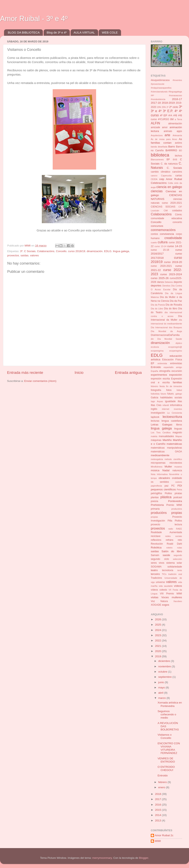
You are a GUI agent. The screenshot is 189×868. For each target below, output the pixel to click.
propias (154, 517)
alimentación (175, 124)
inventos (178, 409)
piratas (178, 493)
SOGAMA (156, 567)
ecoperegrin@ (175, 347)
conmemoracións (163, 230)
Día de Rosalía (174, 305)
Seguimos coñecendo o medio (167, 714)
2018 (158, 794)
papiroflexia (156, 486)
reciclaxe (156, 536)
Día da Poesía (158, 305)
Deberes (169, 282)
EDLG (108, 251)
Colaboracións (46, 251)
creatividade (173, 238)
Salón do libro (172, 551)
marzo (162, 698)
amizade (155, 127)
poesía (154, 501)
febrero (163, 782)
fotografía (156, 390)
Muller (168, 467)
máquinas (156, 440)
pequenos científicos (163, 489)
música (155, 470)
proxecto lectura (166, 524)
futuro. (171, 394)
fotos (169, 390)
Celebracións (159, 183)
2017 (158, 799)
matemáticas (174, 444)
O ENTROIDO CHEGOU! (166, 768)
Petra (179, 490)
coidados (177, 211)
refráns (169, 540)
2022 (158, 641)
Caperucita (166, 176)
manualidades (166, 436)
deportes (156, 286)
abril (161, 693)
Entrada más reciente (25, 373)
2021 (158, 646)
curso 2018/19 (77, 251)
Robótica (156, 547)
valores (34, 255)
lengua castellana (172, 421)
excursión (177, 371)
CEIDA (154, 179)
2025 (158, 625)
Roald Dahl (174, 544)
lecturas (155, 421)
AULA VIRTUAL (84, 32)
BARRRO (171, 150)
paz (167, 486)
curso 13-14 (161, 246)
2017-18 (156, 103)
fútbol (179, 390)
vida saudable (166, 586)
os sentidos (160, 482)
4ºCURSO (164, 119)
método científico (173, 459)
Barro (172, 147)
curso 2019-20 (173, 262)
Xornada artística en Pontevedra (170, 704)
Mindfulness (157, 467)
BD (180, 150)
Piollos (168, 493)
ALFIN (155, 123)
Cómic (179, 215)
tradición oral (175, 574)
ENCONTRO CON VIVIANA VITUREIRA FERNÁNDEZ (169, 748)
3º (21, 251)
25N (164, 107)
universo (160, 582)
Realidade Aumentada (166, 532)
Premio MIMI (174, 505)
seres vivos (158, 563)
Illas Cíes (156, 405)
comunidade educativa (166, 218)
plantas (155, 497)
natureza (177, 470)
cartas (179, 176)
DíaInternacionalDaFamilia (165, 335)
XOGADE (156, 605)
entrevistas (176, 363)
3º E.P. (168, 111)
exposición (176, 375)
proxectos (13, 255)
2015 (158, 810)
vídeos (178, 586)
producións (177, 509)
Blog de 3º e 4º (57, 32)
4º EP (164, 115)
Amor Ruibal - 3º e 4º (34, 19)
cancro (154, 176)
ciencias (157, 191)
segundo (178, 555)
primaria (155, 509)
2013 (158, 820)
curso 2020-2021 (161, 266)
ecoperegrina (157, 351)
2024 (158, 630)
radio (171, 529)
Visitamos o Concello (165, 736)
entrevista (162, 363)
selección (177, 559)
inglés (154, 409)
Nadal (166, 470)
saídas (25, 255)
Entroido (156, 367)
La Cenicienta (175, 413)
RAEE (179, 529)
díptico (179, 343)
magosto (177, 432)
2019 (158, 656)
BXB (175, 159)
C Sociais (30, 251)
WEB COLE (110, 32)
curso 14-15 (175, 246)
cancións (177, 172)
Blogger (144, 858)
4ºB (175, 116)
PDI (180, 486)
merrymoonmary (102, 858)
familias (177, 382)
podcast (178, 497)
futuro (163, 394)
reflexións (156, 540)
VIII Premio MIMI (171, 594)
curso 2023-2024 (171, 274)
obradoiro (164, 478)
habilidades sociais (171, 398)
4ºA (170, 116)
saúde (166, 555)
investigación (158, 413)
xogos (165, 605)
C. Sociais (175, 168)
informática (176, 405)
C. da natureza (169, 164)
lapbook (155, 417)
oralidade (177, 478)
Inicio (79, 373)
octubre (163, 672)
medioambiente (160, 455)
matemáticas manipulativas (166, 448)
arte (167, 135)
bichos (178, 156)
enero (162, 787)
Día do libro (171, 309)
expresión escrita (160, 379)
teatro (154, 570)
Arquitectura (157, 135)
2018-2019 (168, 103)
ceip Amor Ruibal (171, 179)
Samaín (155, 555)
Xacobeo (178, 601)
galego (179, 394)
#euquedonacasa (160, 80)
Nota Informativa (159, 474)
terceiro (155, 574)
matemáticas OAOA (166, 452)
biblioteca (160, 155)
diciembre (164, 661)
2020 (158, 651)
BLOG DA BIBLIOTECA (24, 32)
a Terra (178, 119)
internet (165, 409)
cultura (163, 242)
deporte (178, 282)
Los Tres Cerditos (161, 432)
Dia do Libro (157, 309)
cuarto (154, 242)
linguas (178, 429)
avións (178, 143)
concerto (177, 222)
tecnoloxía (168, 570)
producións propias (166, 513)
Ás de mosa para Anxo (164, 139)
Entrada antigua (128, 373)
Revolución (157, 544)
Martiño (167, 440)
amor (165, 127)
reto (180, 540)
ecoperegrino (176, 351)
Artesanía (177, 135)
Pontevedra (175, 501)
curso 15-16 (160, 250)
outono (179, 482)
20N (159, 107)
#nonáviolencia (158, 99)
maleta (154, 436)
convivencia (167, 234)
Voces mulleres (172, 597)
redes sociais (174, 536)
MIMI (158, 841)
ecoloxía (155, 347)
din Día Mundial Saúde (166, 339)
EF (153, 363)
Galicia (155, 398)
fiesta (162, 386)
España (155, 371)
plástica (166, 497)
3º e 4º (156, 111)
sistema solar (174, 563)
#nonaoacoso (175, 95)
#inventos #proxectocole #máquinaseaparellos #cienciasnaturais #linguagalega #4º (166, 88)
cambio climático (161, 172)
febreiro (155, 386)
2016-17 (177, 99)
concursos (157, 226)
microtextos (176, 463)
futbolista (155, 394)
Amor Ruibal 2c (164, 835)
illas (180, 401)
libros (179, 425)
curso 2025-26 (160, 278)
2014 (158, 815)
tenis (180, 570)
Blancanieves (157, 159)
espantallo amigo (173, 367)
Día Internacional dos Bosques (166, 327)
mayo (162, 688)
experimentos (159, 375)
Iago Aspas (157, 401)
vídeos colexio (159, 590)
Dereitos (166, 286)
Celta (170, 183)
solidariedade (175, 567)
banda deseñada (159, 147)
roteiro (169, 548)
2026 (158, 619)
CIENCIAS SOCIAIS (163, 207)
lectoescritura (172, 417)
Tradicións (156, 578)
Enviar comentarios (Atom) (40, 381)
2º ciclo (174, 107)
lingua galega (121, 251)
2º (167, 107)
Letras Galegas (162, 425)
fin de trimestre (174, 386)
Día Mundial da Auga (166, 331)
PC (173, 486)
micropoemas (158, 463)
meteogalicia (157, 459)
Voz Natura (159, 601)
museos (178, 467)
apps (179, 131)
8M (172, 119)
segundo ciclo (160, 559)
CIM (166, 211)
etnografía (165, 371)
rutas (180, 548)
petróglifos (156, 493)
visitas (155, 597)
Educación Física (172, 360)
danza (160, 282)
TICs (164, 574)
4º (176, 111)
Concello (61, 251)
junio (161, 682)
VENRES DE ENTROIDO (166, 760)
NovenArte (174, 474)
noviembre (165, 666)
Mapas (179, 436)
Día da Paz (176, 301)
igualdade (170, 401)
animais (168, 131)
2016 (158, 805)
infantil (166, 405)
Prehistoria (157, 505)
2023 (158, 635)
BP (168, 159)
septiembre (165, 677)
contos (154, 234)
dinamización (95, 251)
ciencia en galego (169, 187)
